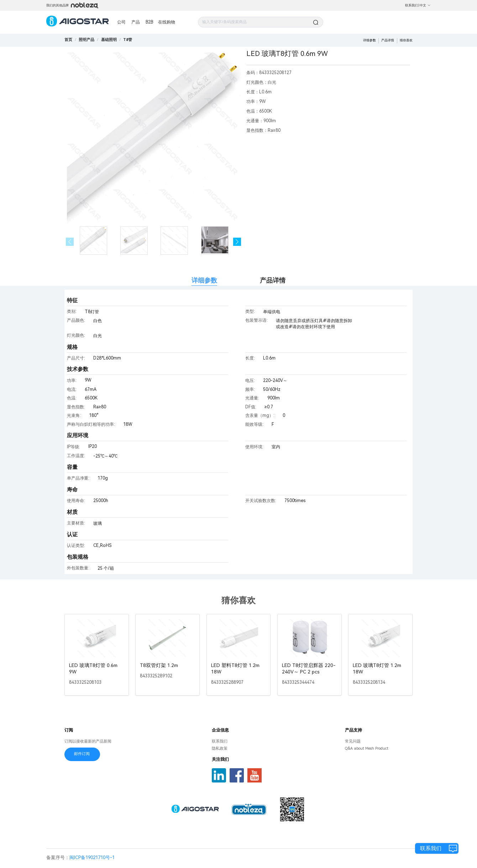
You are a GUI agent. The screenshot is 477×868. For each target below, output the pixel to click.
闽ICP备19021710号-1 (92, 857)
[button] (237, 242)
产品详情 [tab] (273, 280)
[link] (87, 40)
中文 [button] (425, 5)
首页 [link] (68, 40)
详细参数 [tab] (204, 280)
